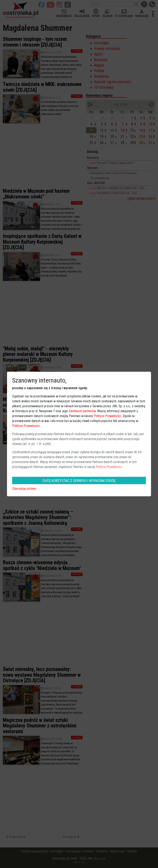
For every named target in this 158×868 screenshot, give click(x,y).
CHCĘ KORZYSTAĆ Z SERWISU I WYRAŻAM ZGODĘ (79, 481)
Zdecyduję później (24, 489)
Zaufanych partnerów (82, 411)
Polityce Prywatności (107, 416)
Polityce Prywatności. (109, 467)
